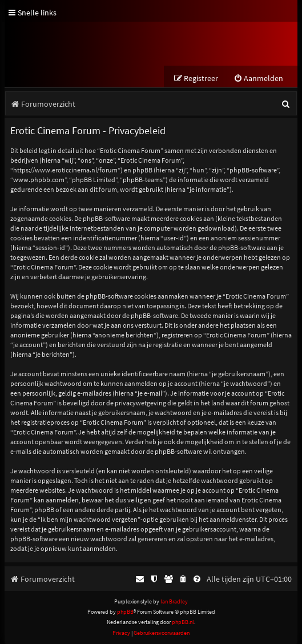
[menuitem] (258, 79)
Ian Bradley (174, 601)
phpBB (125, 612)
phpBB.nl (183, 622)
